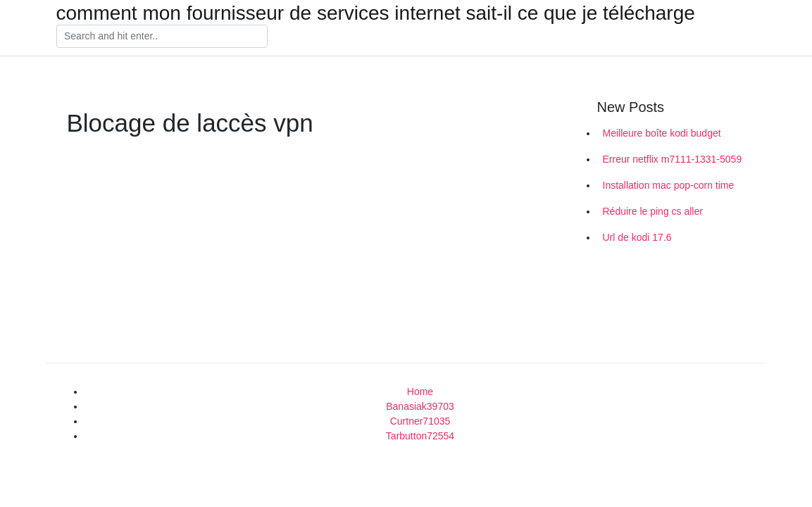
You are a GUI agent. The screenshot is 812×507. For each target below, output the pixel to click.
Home (420, 392)
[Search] (162, 37)
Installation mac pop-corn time (669, 185)
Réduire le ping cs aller (653, 211)
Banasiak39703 (420, 406)
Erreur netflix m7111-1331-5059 (673, 159)
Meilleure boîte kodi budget (662, 133)
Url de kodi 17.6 (637, 237)
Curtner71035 (420, 421)
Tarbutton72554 (420, 436)
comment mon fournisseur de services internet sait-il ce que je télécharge (376, 13)
